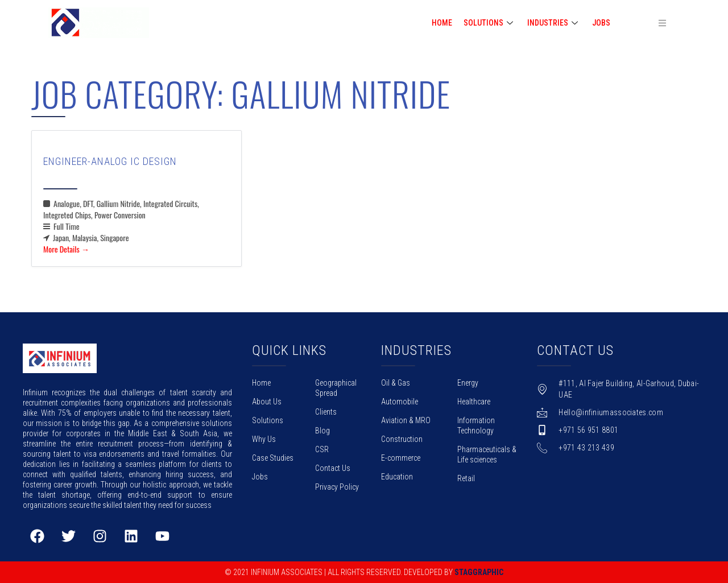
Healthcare (474, 402)
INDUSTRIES (554, 23)
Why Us (264, 439)
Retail (466, 478)
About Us (267, 402)
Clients (326, 412)
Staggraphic (479, 572)
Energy (468, 383)
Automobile (400, 402)
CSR (322, 449)
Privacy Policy (337, 487)
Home (261, 383)
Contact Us (333, 468)
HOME (442, 23)
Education (397, 477)
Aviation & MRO (406, 420)
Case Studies (273, 458)
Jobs (601, 23)
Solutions (268, 420)
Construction (402, 439)
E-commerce (401, 458)
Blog (322, 431)
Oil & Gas (396, 383)
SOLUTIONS (490, 23)
